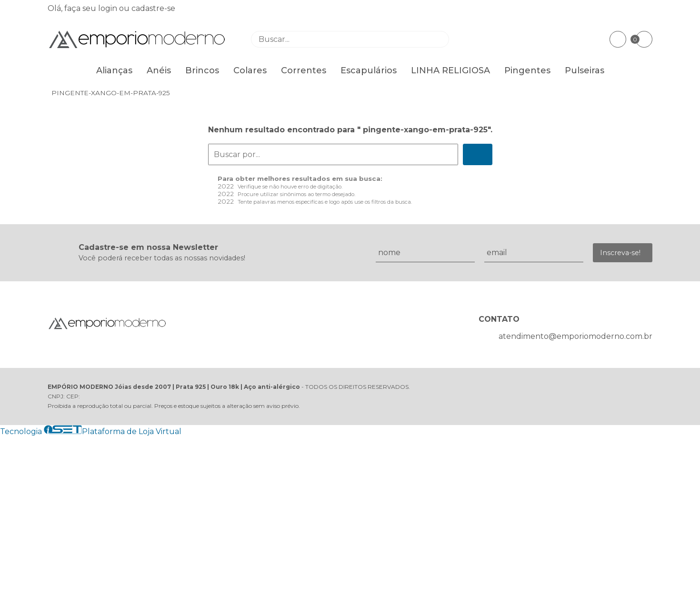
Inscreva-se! (620, 253)
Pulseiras (585, 70)
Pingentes (527, 70)
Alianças (114, 70)
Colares (250, 70)
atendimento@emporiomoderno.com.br (575, 336)
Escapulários (369, 70)
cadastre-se (153, 8)
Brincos (202, 70)
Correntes (304, 70)
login (109, 8)
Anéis (159, 70)
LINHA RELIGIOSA (450, 70)
